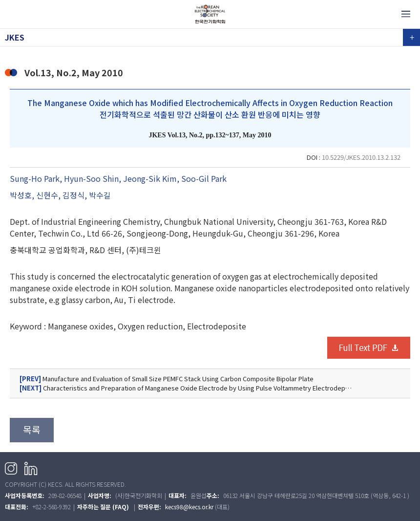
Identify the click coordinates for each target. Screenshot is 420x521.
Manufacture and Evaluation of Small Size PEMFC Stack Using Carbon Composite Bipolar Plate (167, 379)
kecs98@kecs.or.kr (189, 507)
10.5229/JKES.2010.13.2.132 (361, 157)
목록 (32, 430)
